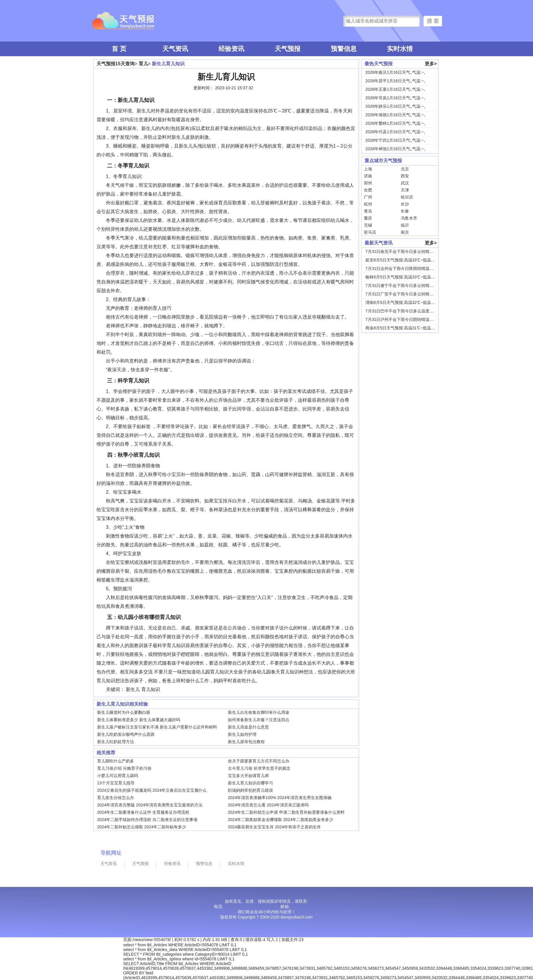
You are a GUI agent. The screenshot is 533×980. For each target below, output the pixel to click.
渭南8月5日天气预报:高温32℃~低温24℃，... (406, 302)
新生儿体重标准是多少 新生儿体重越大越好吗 (139, 720)
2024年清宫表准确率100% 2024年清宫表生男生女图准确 (280, 798)
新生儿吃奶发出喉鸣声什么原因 (126, 734)
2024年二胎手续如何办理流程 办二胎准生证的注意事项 (147, 820)
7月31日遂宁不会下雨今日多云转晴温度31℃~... (409, 285)
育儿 (143, 64)
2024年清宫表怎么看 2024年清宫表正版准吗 (268, 805)
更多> (431, 64)
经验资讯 (231, 49)
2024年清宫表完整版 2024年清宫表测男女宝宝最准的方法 (150, 805)
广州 (368, 197)
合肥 (368, 190)
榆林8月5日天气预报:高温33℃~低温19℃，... (406, 277)
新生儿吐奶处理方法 (116, 742)
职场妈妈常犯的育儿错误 (250, 790)
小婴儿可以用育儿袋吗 (118, 776)
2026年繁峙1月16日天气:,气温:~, (395, 123)
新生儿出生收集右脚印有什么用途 (259, 712)
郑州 (368, 183)
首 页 (119, 49)
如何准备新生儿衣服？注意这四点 (259, 720)
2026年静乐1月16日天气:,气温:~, (395, 106)
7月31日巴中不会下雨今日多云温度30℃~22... (407, 311)
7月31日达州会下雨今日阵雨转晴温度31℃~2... (408, 268)
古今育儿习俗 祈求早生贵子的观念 (259, 768)
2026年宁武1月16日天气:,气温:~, (395, 140)
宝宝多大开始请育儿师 (248, 776)
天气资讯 (175, 49)
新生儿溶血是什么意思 (248, 727)
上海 (368, 169)
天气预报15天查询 (116, 64)
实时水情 (400, 49)
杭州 (368, 204)
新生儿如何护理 (242, 734)
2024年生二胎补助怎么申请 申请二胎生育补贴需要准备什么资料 (286, 812)
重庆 (368, 218)
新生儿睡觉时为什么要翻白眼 (124, 712)
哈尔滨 (407, 197)
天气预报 (288, 49)
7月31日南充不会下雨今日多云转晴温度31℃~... (409, 252)
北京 (405, 169)
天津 (405, 190)
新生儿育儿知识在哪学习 (250, 783)
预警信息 (344, 49)
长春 (405, 211)
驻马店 (370, 232)
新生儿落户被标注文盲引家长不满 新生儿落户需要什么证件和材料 (157, 727)
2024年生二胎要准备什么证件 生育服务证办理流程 (143, 812)
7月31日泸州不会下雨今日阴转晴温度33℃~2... (408, 319)
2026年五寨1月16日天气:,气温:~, (395, 89)
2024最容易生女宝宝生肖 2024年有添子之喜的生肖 (274, 827)
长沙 (405, 204)
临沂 (405, 225)
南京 (405, 232)
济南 (368, 176)
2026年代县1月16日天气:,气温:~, (395, 132)
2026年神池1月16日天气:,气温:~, (395, 149)
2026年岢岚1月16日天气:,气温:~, (395, 98)
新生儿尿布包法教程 (246, 742)
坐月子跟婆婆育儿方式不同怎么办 (259, 761)
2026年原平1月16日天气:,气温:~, (395, 81)
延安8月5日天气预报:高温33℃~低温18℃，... (406, 260)
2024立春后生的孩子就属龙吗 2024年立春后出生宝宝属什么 (152, 790)
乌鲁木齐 (409, 218)
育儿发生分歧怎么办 (116, 798)
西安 (405, 176)
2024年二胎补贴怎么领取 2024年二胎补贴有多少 (142, 827)
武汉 (405, 183)
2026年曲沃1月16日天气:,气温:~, (395, 72)
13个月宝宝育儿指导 (116, 783)
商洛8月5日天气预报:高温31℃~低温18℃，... (406, 328)
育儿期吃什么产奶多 (116, 761)
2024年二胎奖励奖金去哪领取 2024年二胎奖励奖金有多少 (281, 820)
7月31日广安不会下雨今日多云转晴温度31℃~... (409, 294)
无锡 (368, 225)
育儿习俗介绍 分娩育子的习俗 (124, 768)
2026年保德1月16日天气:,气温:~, (395, 115)
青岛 (368, 211)
